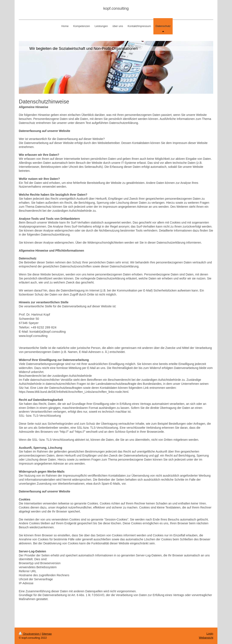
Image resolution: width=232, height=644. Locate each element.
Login (210, 634)
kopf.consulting (116, 8)
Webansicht (206, 638)
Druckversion (29, 634)
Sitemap (47, 634)
